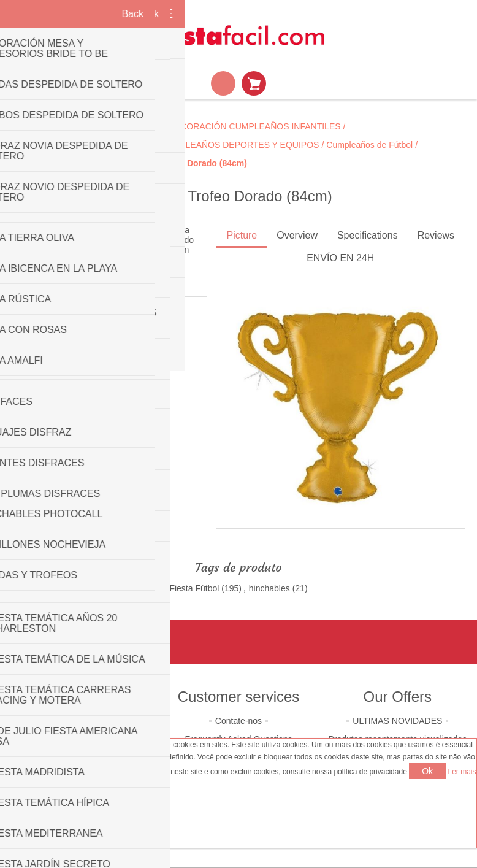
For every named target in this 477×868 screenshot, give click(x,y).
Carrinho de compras (254, 83)
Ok (427, 771)
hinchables (269, 588)
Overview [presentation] (297, 235)
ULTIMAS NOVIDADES (397, 721)
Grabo (63, 439)
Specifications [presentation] (368, 235)
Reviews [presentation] (436, 235)
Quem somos (79, 721)
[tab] (242, 236)
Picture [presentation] (242, 235)
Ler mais (462, 772)
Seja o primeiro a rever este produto (80, 323)
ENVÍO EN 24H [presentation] (340, 258)
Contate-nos (238, 721)
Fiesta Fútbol (194, 588)
